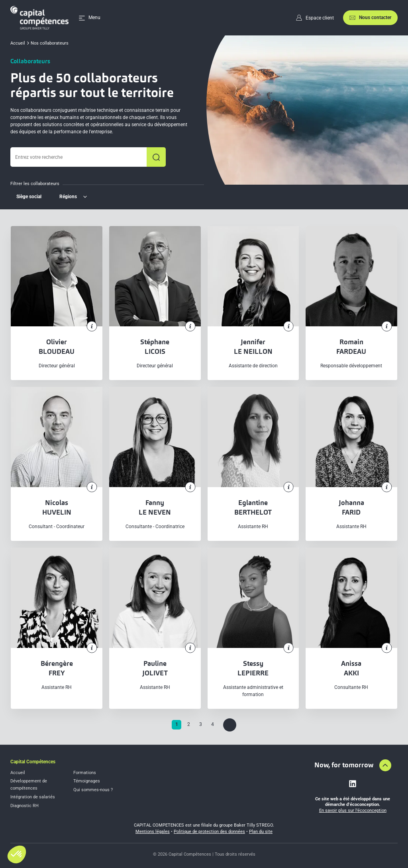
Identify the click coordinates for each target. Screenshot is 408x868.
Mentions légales (153, 832)
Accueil (18, 773)
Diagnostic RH (25, 806)
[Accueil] (39, 18)
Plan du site (261, 832)
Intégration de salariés (33, 797)
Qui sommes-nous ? (93, 790)
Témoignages (87, 781)
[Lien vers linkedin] (353, 784)
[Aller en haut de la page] (385, 765)
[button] (17, 854)
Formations (85, 773)
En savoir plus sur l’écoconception (353, 810)
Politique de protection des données (209, 832)
